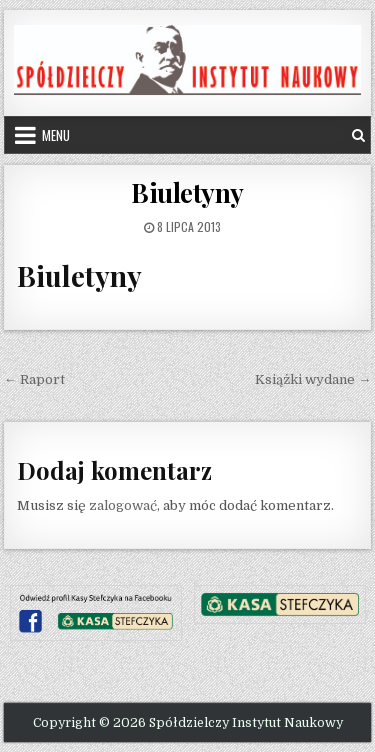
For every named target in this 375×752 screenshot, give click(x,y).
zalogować (123, 505)
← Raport (34, 379)
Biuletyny (187, 192)
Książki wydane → (313, 379)
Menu (56, 135)
